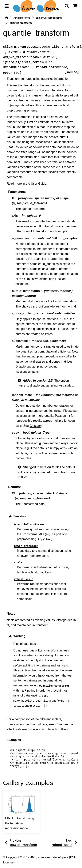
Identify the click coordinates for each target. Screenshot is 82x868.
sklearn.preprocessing (49, 18)
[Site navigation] (7, 6)
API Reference (22, 18)
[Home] (6, 18)
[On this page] (75, 6)
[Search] (67, 6)
